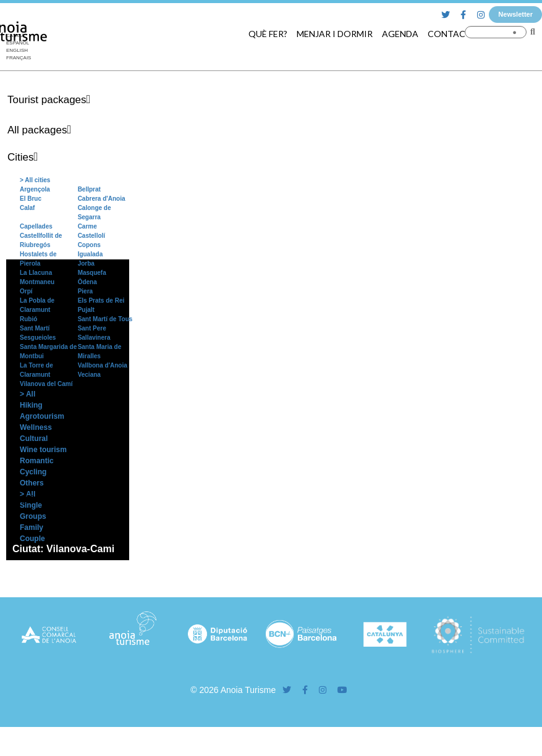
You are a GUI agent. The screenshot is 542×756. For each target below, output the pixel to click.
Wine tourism (43, 450)
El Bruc (31, 199)
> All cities (35, 180)
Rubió (28, 319)
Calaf (27, 208)
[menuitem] (19, 51)
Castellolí (91, 236)
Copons (89, 245)
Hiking (31, 405)
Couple (32, 539)
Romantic (37, 461)
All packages (37, 130)
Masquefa (92, 273)
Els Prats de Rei (101, 300)
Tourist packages (47, 100)
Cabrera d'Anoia (102, 199)
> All (28, 394)
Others (32, 483)
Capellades (36, 226)
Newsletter (515, 14)
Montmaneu (37, 282)
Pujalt (86, 310)
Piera (85, 291)
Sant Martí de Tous (105, 319)
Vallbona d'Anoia (103, 365)
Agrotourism (42, 416)
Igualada (91, 254)
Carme (87, 226)
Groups (33, 516)
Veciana (89, 375)
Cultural (34, 439)
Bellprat (89, 189)
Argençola (35, 189)
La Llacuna (36, 273)
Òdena (87, 282)
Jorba (86, 263)
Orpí (26, 291)
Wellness (36, 427)
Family (32, 527)
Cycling (33, 472)
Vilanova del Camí (46, 384)
